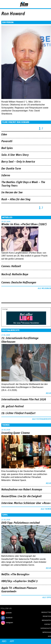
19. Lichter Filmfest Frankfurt (18, 413)
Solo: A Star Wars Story (15, 155)
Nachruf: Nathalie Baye (15, 274)
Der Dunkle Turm (11, 169)
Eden (4, 135)
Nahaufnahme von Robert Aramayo (22, 490)
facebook (9, 618)
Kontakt (48, 624)
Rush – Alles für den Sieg (16, 199)
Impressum (47, 632)
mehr (48, 393)
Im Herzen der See (12, 193)
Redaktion (47, 616)
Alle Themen (46, 509)
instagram (9, 623)
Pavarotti (7, 141)
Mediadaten (46, 620)
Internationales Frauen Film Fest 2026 (24, 400)
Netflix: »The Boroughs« (15, 574)
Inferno (6, 175)
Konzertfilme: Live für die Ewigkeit (21, 496)
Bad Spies (7, 148)
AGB (49, 636)
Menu (3, 4)
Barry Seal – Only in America (18, 162)
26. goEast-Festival (13, 406)
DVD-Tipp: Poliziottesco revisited (20, 523)
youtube (9, 613)
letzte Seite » (49, 127)
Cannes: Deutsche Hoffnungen (19, 283)
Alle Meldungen (44, 288)
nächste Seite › (46, 127)
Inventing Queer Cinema (15, 433)
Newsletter (46, 612)
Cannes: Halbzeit (11, 266)
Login (42, 5)
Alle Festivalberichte (42, 419)
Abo (4, 641)
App (12, 641)
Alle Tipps (47, 598)
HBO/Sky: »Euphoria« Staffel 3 (19, 581)
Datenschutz (46, 628)
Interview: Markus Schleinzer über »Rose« (26, 503)
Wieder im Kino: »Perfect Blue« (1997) (24, 224)
